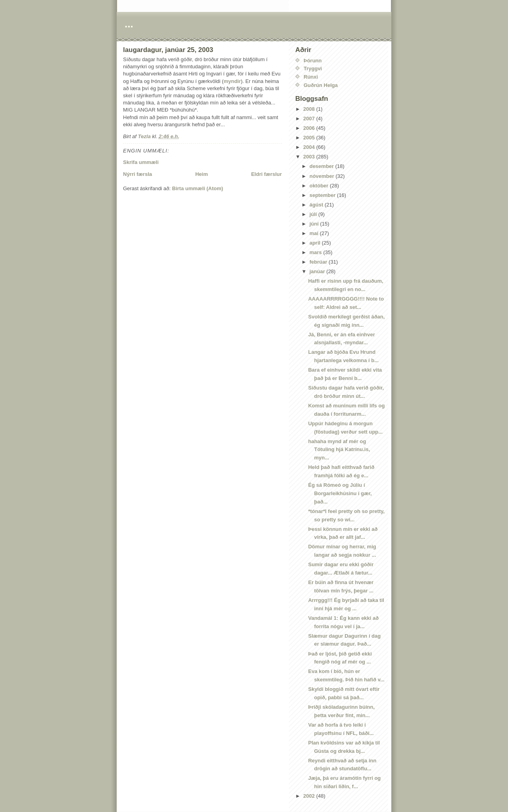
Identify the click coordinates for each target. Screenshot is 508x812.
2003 (310, 157)
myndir (232, 81)
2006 (310, 128)
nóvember (323, 176)
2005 (310, 138)
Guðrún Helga (321, 85)
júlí (314, 214)
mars (317, 252)
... (129, 24)
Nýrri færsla (138, 174)
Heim (202, 174)
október (320, 186)
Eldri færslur (267, 174)
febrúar (319, 262)
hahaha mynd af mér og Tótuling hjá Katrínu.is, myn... (339, 450)
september (323, 195)
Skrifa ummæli (141, 162)
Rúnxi (311, 77)
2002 (310, 796)
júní (315, 224)
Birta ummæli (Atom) (198, 188)
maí (315, 233)
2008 (310, 109)
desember (322, 166)
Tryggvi (313, 68)
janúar (318, 271)
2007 (310, 119)
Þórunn (313, 61)
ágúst (317, 205)
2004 (310, 147)
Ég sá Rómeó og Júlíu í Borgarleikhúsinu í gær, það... (340, 493)
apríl (316, 243)
